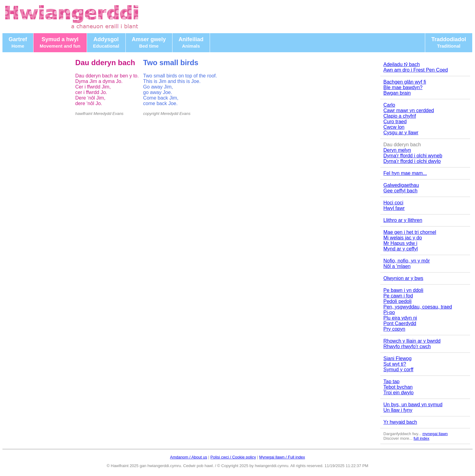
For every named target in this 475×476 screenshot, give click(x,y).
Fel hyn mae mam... (405, 173)
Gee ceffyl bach (400, 191)
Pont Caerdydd (400, 323)
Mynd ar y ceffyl (401, 249)
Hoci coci (393, 203)
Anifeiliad (191, 42)
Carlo (389, 105)
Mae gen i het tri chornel (410, 232)
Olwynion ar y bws (403, 278)
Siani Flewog (398, 358)
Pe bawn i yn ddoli (403, 290)
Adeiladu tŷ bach (402, 64)
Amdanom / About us (189, 457)
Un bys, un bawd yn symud (413, 405)
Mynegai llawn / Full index (282, 457)
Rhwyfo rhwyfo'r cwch (407, 346)
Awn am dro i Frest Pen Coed (416, 70)
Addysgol (106, 42)
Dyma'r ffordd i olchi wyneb (413, 156)
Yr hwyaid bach (400, 422)
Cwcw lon (394, 127)
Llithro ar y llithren (403, 220)
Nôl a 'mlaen (397, 266)
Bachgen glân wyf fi (405, 82)
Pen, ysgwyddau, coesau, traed (418, 307)
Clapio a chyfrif (400, 116)
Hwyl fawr (394, 208)
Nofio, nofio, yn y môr (407, 261)
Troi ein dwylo (398, 393)
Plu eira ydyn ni (400, 318)
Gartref (18, 42)
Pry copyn (394, 329)
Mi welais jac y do (403, 238)
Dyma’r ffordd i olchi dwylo (412, 161)
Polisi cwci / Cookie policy (233, 457)
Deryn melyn (397, 150)
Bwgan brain (397, 93)
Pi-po (389, 312)
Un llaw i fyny (398, 410)
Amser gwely (149, 42)
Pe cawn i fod (398, 296)
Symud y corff (398, 370)
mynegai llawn (435, 434)
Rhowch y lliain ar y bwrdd (412, 341)
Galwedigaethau (401, 185)
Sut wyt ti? (395, 364)
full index (421, 438)
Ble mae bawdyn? (403, 87)
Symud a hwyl (60, 42)
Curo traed (395, 122)
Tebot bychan (398, 387)
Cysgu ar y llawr (401, 133)
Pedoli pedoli (398, 301)
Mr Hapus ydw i (400, 243)
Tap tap (391, 382)
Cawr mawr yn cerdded (409, 110)
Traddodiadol (449, 42)
